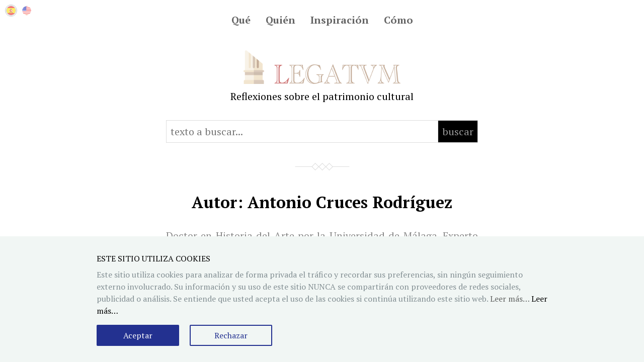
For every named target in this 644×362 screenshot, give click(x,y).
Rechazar (231, 335)
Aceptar (138, 335)
